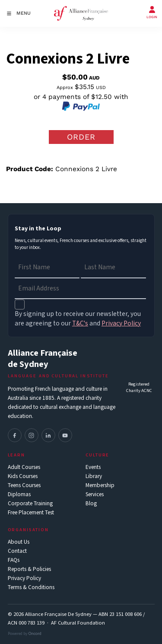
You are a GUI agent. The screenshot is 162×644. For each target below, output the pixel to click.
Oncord (35, 634)
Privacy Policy (24, 579)
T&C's (80, 323)
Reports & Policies (29, 569)
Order (81, 137)
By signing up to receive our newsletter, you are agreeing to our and (78, 319)
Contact (17, 551)
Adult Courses (24, 467)
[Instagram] (32, 435)
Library (94, 477)
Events (93, 467)
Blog (91, 504)
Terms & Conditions (31, 588)
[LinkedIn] (48, 435)
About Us (19, 542)
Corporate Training (30, 504)
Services (95, 495)
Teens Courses (24, 486)
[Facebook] (15, 435)
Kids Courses (23, 477)
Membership (100, 486)
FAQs (14, 560)
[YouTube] (65, 435)
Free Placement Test (31, 513)
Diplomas (19, 495)
